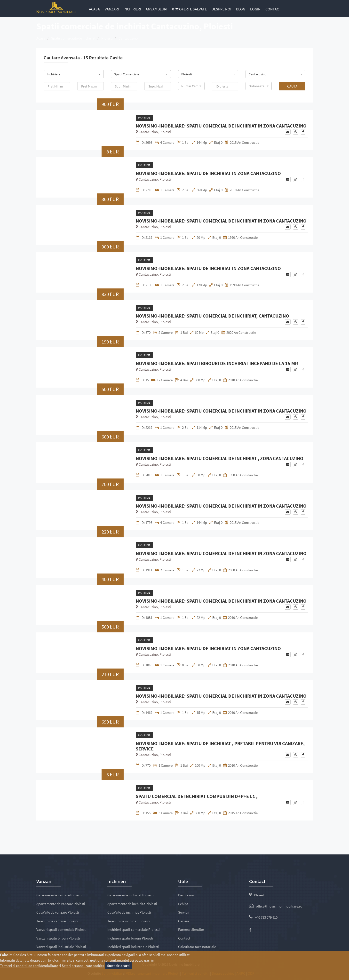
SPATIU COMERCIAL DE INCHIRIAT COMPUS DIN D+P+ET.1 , (197, 796)
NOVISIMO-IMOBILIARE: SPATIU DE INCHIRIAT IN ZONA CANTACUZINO (208, 173)
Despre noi (221, 9)
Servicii (184, 912)
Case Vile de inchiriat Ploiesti (129, 912)
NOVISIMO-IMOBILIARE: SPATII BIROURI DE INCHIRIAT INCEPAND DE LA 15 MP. (217, 363)
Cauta (292, 86)
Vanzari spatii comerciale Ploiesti (61, 929)
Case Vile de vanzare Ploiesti (58, 912)
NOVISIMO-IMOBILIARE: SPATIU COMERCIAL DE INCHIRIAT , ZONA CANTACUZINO (220, 458)
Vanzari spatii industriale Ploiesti (61, 947)
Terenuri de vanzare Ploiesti (57, 921)
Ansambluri (156, 9)
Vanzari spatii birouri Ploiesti (58, 938)
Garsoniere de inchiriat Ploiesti (131, 895)
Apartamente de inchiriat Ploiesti (132, 904)
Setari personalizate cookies (83, 966)
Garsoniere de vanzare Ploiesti (59, 895)
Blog (241, 9)
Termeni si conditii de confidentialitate (29, 966)
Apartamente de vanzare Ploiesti (61, 904)
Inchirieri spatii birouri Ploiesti (130, 938)
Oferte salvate (189, 9)
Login (255, 9)
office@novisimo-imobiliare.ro (279, 906)
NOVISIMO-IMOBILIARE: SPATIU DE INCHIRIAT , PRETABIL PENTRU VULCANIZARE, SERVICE (220, 746)
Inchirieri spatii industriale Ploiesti (133, 947)
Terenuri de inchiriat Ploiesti (129, 921)
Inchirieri (132, 9)
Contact (273, 9)
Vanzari (112, 9)
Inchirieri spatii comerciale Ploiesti (134, 929)
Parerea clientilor (191, 929)
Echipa (183, 904)
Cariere (184, 921)
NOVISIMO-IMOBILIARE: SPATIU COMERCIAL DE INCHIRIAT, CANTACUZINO (212, 316)
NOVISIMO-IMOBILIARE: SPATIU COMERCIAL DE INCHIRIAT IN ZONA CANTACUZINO (221, 126)
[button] (74, 74)
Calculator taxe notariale (197, 947)
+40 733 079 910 (266, 917)
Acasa (94, 9)
